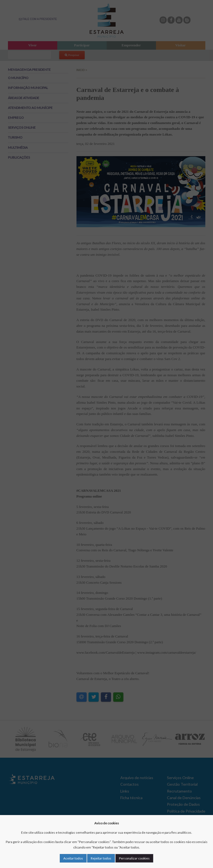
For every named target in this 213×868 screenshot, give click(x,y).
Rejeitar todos (101, 858)
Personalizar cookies (134, 858)
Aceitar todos (73, 858)
